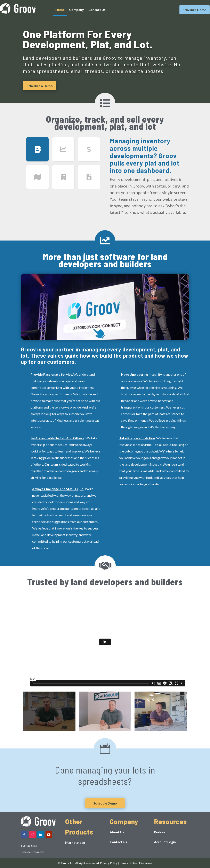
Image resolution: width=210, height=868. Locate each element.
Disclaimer (146, 863)
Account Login (165, 842)
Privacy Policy (109, 863)
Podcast (160, 832)
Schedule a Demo (40, 86)
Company (76, 10)
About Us (117, 832)
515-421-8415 (29, 846)
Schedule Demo (195, 10)
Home (60, 10)
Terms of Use (128, 863)
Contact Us (97, 10)
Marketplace (75, 842)
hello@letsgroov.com (33, 852)
